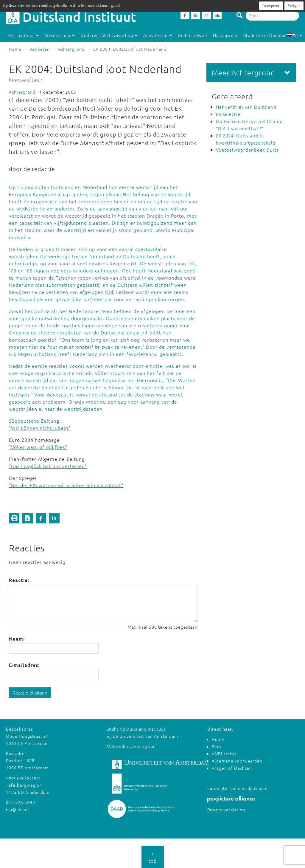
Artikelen (40, 49)
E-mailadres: (24, 665)
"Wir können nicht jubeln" (40, 428)
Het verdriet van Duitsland (246, 107)
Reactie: (19, 580)
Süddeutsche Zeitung (34, 421)
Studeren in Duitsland (269, 35)
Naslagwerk (225, 35)
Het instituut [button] (23, 35)
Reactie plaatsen (30, 692)
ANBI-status (224, 754)
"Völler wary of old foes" (38, 447)
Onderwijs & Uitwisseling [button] (109, 35)
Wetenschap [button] (59, 35)
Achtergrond (71, 49)
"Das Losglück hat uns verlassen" (48, 466)
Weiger (294, 6)
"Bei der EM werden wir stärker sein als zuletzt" (66, 485)
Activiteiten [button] (158, 35)
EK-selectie (228, 114)
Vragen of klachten (232, 768)
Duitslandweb (192, 35)
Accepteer (271, 6)
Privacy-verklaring (226, 810)
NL (294, 35)
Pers (216, 746)
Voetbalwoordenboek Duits (247, 150)
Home (15, 49)
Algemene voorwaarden (237, 761)
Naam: (17, 638)
